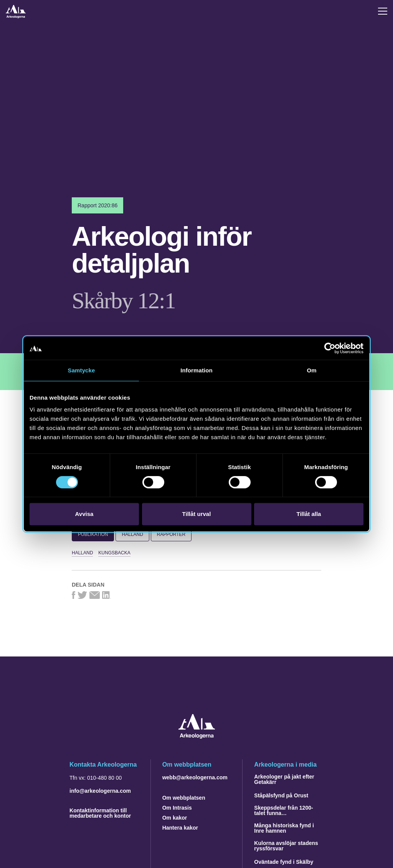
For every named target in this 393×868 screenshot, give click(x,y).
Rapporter (171, 534)
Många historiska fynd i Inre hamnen (284, 828)
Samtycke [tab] (82, 370)
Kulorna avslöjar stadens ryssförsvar (286, 846)
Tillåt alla (309, 514)
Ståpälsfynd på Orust (281, 795)
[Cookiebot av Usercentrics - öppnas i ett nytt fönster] (330, 348)
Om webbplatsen (184, 798)
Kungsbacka (114, 553)
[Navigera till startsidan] (197, 737)
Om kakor (175, 818)
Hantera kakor (180, 828)
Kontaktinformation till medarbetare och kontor (100, 813)
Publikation (93, 534)
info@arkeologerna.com (100, 791)
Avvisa (84, 514)
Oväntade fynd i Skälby (284, 862)
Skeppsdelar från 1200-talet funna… (283, 810)
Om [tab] (311, 370)
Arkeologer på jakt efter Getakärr (284, 779)
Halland (132, 534)
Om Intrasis (177, 808)
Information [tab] (196, 370)
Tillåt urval (197, 514)
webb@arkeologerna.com (195, 777)
